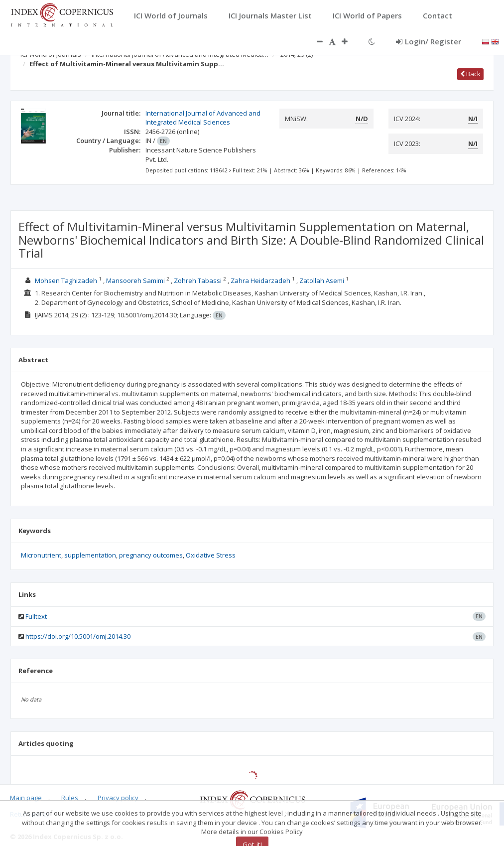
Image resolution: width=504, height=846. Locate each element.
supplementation (90, 555)
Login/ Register (429, 41)
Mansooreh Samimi (135, 281)
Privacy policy (118, 798)
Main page (26, 798)
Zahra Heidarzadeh (260, 281)
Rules (70, 798)
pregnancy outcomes (151, 555)
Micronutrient (41, 555)
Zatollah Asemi (322, 281)
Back (470, 74)
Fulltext (36, 616)
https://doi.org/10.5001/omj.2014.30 (78, 636)
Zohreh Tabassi (198, 281)
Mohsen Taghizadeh (66, 281)
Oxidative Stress (211, 555)
